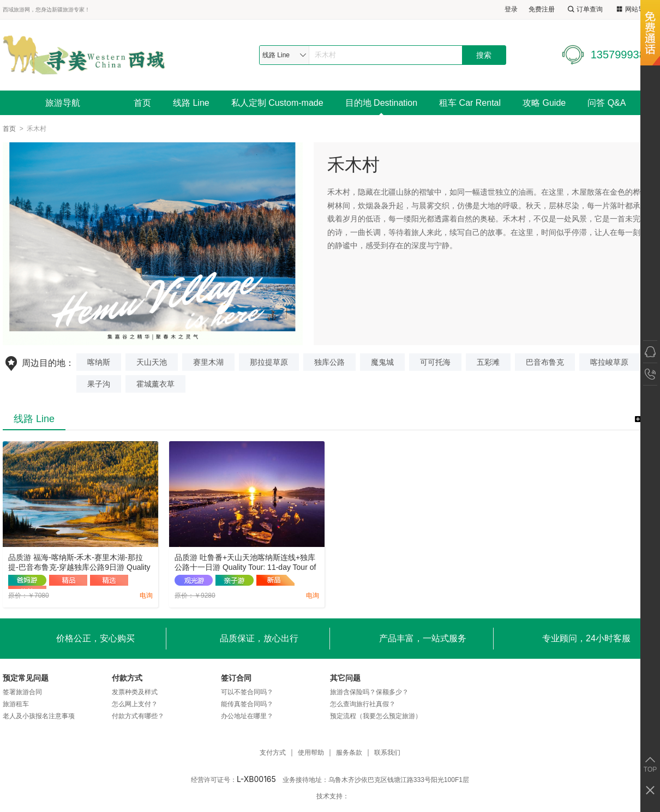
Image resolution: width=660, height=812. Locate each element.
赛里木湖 (208, 362)
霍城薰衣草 (155, 384)
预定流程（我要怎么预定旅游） (376, 716)
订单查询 (584, 10)
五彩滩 (488, 362)
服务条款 (349, 753)
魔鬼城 (382, 362)
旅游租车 (16, 704)
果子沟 (99, 384)
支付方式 (273, 753)
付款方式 (127, 678)
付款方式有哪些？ (138, 716)
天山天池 (152, 362)
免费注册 (542, 9)
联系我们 (387, 753)
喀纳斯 (99, 362)
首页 (142, 103)
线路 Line (191, 103)
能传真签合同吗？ (247, 704)
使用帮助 (311, 753)
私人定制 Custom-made (277, 103)
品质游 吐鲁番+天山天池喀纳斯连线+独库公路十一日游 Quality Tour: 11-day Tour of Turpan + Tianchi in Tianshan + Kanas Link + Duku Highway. (247, 563)
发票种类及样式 (135, 692)
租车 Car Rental (470, 103)
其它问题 (345, 678)
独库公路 (329, 362)
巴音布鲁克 (545, 362)
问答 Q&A (607, 103)
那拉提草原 (269, 362)
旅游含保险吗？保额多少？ (369, 692)
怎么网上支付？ (135, 704)
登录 (511, 9)
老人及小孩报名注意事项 (39, 716)
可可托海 (435, 362)
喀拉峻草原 (609, 362)
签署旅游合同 (22, 692)
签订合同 (236, 678)
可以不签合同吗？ (247, 692)
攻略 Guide (544, 103)
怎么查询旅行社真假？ (363, 704)
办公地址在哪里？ (247, 716)
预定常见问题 (26, 678)
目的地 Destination (382, 103)
